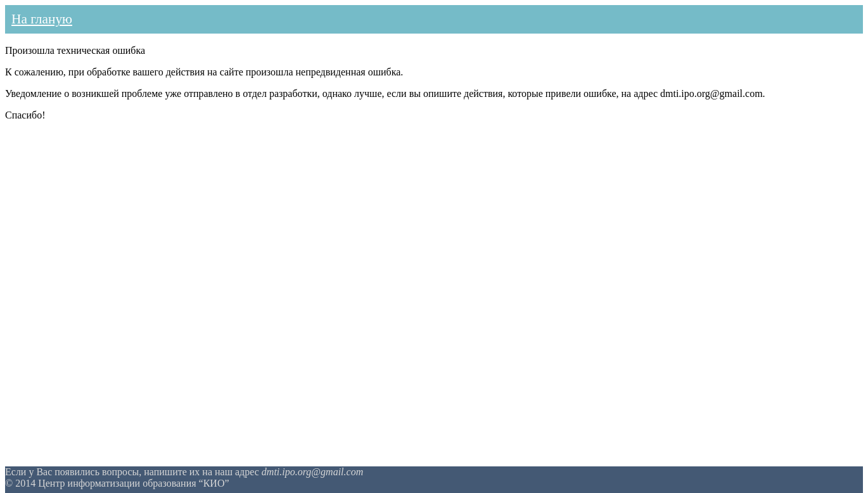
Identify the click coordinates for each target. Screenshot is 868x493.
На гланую (42, 19)
